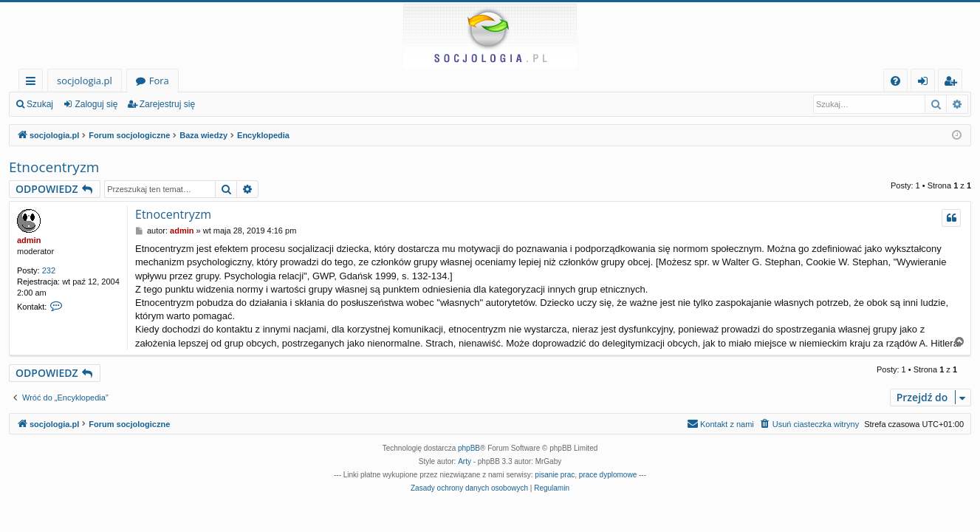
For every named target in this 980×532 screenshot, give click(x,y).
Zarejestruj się (167, 104)
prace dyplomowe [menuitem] (608, 475)
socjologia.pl (85, 81)
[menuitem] (895, 81)
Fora (159, 81)
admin (29, 240)
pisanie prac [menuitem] (555, 475)
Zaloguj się (96, 104)
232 (49, 270)
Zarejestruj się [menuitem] (954, 83)
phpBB (469, 448)
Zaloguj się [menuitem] (926, 83)
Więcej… (34, 83)
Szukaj (40, 104)
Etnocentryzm (54, 167)
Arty (465, 461)
